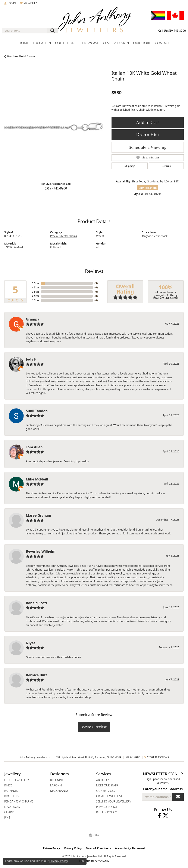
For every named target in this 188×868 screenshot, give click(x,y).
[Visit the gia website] (94, 835)
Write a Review (94, 727)
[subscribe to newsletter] (178, 797)
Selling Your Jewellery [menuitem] (114, 801)
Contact (162, 43)
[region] (56, 127)
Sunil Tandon (37, 411)
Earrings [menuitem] (11, 791)
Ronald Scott (37, 603)
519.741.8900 (133, 757)
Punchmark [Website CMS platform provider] (102, 861)
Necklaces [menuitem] (12, 807)
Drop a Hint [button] (148, 135)
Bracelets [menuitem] (12, 796)
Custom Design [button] (116, 43)
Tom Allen (34, 447)
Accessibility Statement (130, 848)
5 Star (36, 283)
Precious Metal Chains (21, 56)
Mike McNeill (37, 479)
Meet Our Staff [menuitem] (107, 785)
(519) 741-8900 (56, 188)
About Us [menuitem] (103, 780)
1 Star (36, 300)
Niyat (30, 643)
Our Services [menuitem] (106, 791)
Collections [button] (66, 43)
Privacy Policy (73, 848)
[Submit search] (53, 31)
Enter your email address (163, 789)
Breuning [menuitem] (57, 780)
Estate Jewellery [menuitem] (17, 780)
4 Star (36, 287)
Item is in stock (148, 188)
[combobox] (24, 31)
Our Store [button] (142, 43)
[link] (172, 31)
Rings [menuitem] (8, 785)
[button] (10, 3)
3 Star (36, 292)
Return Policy (51, 848)
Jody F (31, 359)
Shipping (130, 166)
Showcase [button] (90, 43)
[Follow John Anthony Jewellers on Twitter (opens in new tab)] (166, 816)
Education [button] (42, 43)
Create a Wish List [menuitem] (109, 796)
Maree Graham (38, 515)
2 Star (36, 296)
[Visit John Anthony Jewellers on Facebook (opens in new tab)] (159, 816)
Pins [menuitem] (7, 817)
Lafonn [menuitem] (56, 785)
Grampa (33, 319)
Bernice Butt (36, 675)
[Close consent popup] (83, 861)
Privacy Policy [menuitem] (107, 807)
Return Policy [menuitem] (106, 812)
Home (24, 43)
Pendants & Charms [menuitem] (19, 801)
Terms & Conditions (98, 848)
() (96, 283)
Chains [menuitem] (9, 812)
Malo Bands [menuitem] (59, 791)
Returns (166, 166)
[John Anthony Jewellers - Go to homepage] (94, 23)
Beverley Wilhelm (41, 551)
